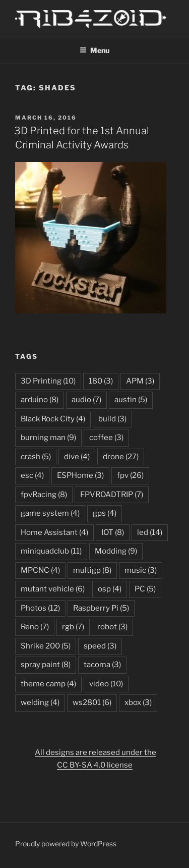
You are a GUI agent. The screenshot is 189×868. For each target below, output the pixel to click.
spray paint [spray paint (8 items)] (46, 665)
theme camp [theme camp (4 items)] (48, 684)
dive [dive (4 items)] (77, 457)
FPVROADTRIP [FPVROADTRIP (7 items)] (112, 495)
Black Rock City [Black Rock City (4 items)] (53, 419)
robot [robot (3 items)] (112, 627)
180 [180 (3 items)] (101, 381)
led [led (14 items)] (150, 532)
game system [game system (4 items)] (50, 513)
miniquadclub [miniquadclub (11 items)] (51, 551)
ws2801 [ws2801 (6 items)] (92, 702)
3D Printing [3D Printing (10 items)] (48, 381)
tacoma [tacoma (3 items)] (102, 665)
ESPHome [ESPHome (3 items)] (80, 475)
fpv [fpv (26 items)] (130, 475)
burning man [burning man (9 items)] (48, 438)
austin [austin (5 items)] (131, 400)
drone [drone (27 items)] (121, 457)
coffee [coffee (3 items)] (106, 438)
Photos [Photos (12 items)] (40, 608)
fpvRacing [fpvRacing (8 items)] (44, 495)
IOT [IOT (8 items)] (113, 532)
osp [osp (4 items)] (110, 589)
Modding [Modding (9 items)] (116, 551)
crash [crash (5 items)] (36, 457)
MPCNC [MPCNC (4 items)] (40, 570)
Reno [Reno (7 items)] (35, 627)
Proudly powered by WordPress (66, 844)
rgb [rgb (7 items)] (73, 627)
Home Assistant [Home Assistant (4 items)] (54, 532)
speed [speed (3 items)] (100, 646)
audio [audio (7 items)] (86, 400)
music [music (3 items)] (141, 570)
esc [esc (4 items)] (32, 475)
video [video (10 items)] (106, 684)
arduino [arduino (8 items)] (40, 400)
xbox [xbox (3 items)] (138, 702)
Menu (94, 50)
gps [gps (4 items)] (105, 513)
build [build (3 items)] (112, 419)
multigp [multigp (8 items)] (92, 570)
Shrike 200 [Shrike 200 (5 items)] (46, 646)
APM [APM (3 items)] (140, 381)
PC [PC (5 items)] (145, 589)
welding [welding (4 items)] (40, 702)
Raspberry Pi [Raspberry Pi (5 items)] (101, 608)
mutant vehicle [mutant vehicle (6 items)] (53, 589)
